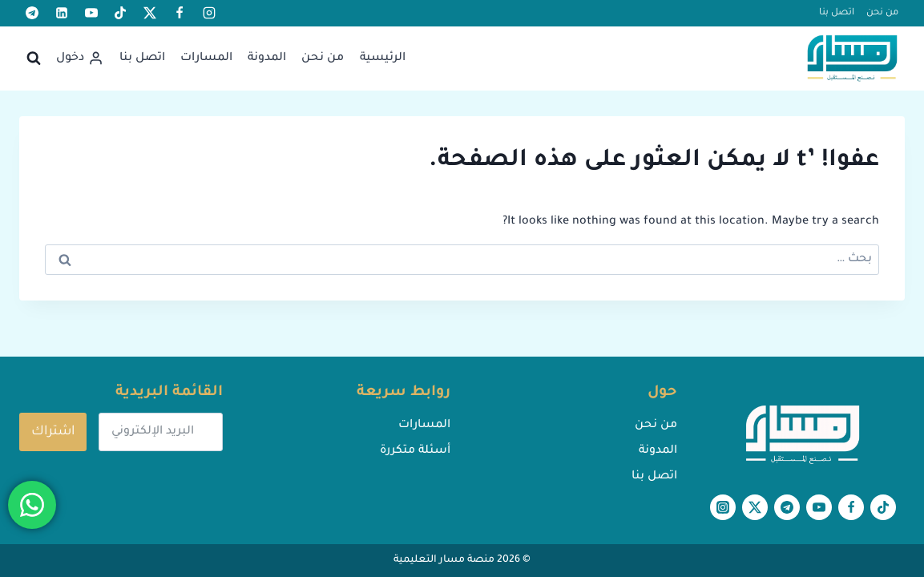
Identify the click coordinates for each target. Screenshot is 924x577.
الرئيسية (383, 59)
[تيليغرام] (32, 13)
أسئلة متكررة (415, 451)
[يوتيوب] (91, 13)
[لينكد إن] (62, 13)
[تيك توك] (120, 13)
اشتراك (53, 432)
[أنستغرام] (209, 13)
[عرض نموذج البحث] (34, 59)
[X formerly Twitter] (150, 13)
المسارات (206, 59)
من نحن (882, 13)
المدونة (267, 59)
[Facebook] (180, 13)
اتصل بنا (837, 13)
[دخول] (80, 58)
